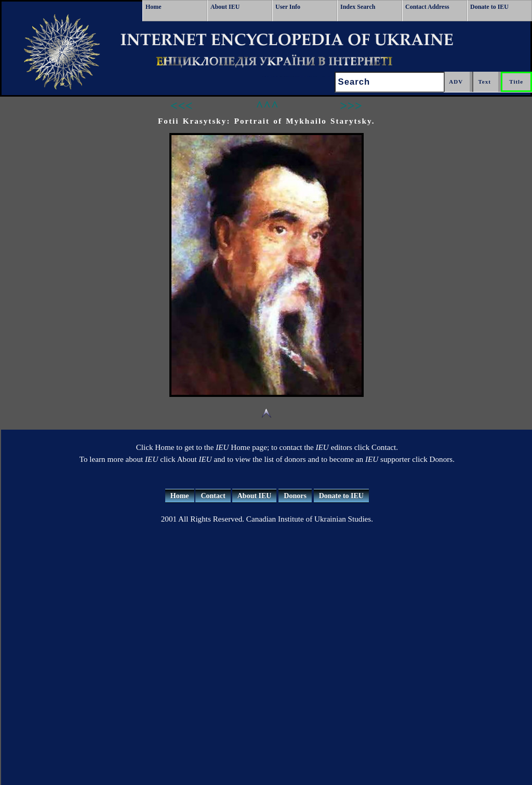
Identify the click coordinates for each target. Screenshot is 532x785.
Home (154, 7)
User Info (288, 7)
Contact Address (427, 7)
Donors (295, 496)
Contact (213, 496)
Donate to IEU (489, 7)
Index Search (358, 7)
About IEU (225, 7)
